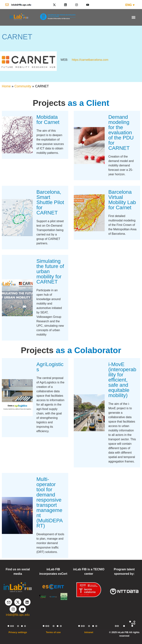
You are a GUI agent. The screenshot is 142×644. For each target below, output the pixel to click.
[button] (133, 17)
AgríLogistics (50, 367)
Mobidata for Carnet (48, 120)
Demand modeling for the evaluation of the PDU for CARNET (121, 133)
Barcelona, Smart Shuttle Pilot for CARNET (50, 202)
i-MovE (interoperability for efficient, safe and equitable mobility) (122, 380)
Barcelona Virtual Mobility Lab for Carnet (122, 200)
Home (6, 86)
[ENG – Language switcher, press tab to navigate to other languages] (130, 5)
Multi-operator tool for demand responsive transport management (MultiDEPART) (50, 502)
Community (23, 86)
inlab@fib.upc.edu (18, 615)
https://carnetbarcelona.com (90, 60)
